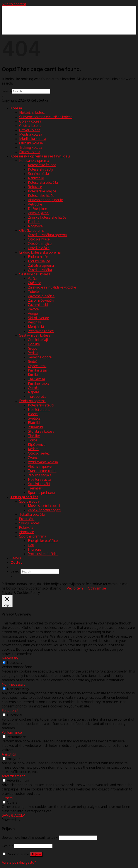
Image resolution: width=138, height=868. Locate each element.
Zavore (33, 309)
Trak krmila (36, 379)
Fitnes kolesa (30, 152)
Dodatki (34, 222)
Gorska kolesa (30, 121)
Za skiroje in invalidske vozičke (52, 287)
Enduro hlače (38, 257)
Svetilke (34, 418)
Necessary (15, 662)
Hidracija (35, 549)
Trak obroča (37, 396)
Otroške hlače (39, 239)
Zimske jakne (38, 213)
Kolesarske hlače (41, 195)
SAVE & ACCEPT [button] (14, 815)
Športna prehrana (41, 493)
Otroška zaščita (40, 270)
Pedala (33, 353)
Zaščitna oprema (41, 265)
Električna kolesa (32, 112)
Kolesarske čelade (42, 165)
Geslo (7, 846)
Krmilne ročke (39, 383)
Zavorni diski (38, 305)
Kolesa (16, 108)
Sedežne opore (40, 357)
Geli (31, 545)
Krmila (33, 375)
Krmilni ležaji (38, 370)
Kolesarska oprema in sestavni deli (40, 156)
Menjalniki (36, 327)
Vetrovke (35, 204)
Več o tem (75, 588)
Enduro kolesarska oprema (40, 252)
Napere (34, 392)
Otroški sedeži (39, 453)
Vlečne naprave (40, 466)
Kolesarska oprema (34, 161)
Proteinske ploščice (43, 554)
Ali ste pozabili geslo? (19, 862)
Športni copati (30, 501)
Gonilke (34, 344)
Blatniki (34, 423)
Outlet (16, 562)
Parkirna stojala (40, 475)
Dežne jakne (37, 209)
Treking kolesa (31, 147)
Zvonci (33, 458)
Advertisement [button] (13, 776)
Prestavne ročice (41, 331)
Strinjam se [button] (97, 588)
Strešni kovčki (39, 484)
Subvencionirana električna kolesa (46, 117)
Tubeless (35, 292)
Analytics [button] (9, 754)
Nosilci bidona (39, 410)
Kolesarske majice (42, 191)
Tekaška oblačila (32, 514)
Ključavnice (37, 444)
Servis (16, 558)
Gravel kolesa (30, 130)
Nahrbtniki (36, 178)
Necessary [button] (10, 658)
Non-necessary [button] (14, 684)
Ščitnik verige (38, 318)
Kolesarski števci (41, 405)
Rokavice (35, 187)
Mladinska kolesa (33, 139)
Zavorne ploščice (41, 296)
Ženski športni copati (44, 510)
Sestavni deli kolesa (35, 274)
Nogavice (35, 226)
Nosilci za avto (39, 479)
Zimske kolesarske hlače (47, 217)
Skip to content (14, 4)
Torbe (33, 440)
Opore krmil (37, 366)
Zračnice (35, 283)
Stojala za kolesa (41, 431)
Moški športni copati (44, 506)
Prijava (36, 854)
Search (7, 91)
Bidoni (33, 414)
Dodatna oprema (32, 401)
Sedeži (33, 361)
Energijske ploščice (43, 541)
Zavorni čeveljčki (41, 300)
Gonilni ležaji (38, 340)
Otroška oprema (32, 230)
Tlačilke (34, 436)
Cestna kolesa (30, 126)
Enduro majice (39, 261)
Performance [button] (12, 732)
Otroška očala (39, 248)
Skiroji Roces (29, 523)
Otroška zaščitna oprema (47, 235)
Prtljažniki (35, 427)
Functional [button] (10, 711)
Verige (33, 313)
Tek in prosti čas (24, 497)
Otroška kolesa (31, 143)
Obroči (33, 388)
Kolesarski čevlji (40, 169)
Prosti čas (27, 519)
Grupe (33, 348)
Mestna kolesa (31, 134)
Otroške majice (40, 244)
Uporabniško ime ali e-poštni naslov (30, 837)
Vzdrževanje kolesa (43, 462)
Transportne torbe (42, 471)
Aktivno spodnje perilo (46, 200)
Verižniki (34, 322)
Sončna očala (38, 174)
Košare (33, 449)
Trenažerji (36, 488)
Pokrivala (26, 527)
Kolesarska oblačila (43, 182)
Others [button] (7, 798)
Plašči (32, 278)
